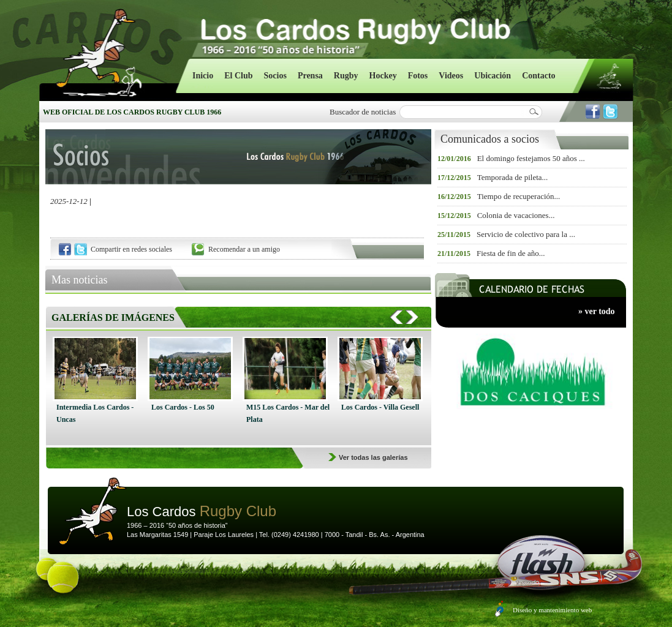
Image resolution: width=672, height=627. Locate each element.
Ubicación (493, 76)
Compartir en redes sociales (131, 249)
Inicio (203, 76)
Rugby (346, 76)
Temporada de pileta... (513, 177)
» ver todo (597, 311)
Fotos (418, 76)
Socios (275, 76)
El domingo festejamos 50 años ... (531, 158)
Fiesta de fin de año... (511, 253)
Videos (451, 76)
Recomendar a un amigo (244, 249)
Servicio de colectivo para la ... (526, 234)
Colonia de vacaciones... (516, 215)
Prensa (310, 76)
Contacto (538, 76)
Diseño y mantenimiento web (552, 610)
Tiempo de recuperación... (519, 196)
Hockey (383, 76)
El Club (238, 76)
